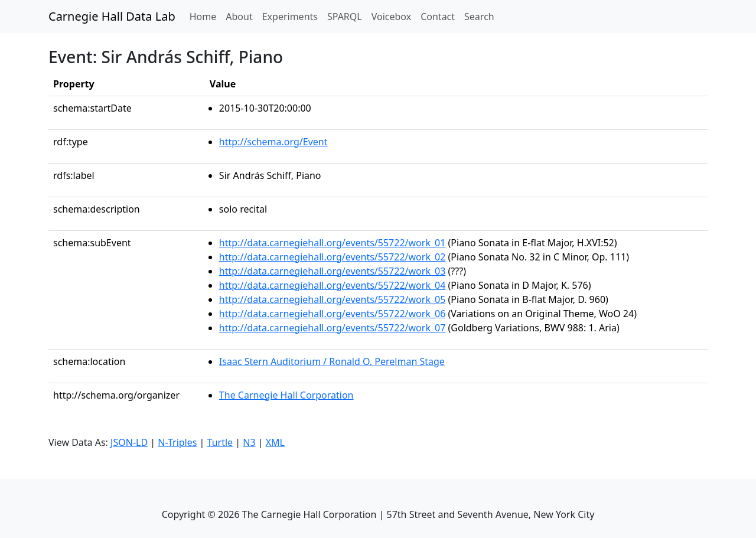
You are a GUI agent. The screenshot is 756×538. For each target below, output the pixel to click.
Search (479, 17)
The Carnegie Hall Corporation (286, 395)
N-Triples (177, 442)
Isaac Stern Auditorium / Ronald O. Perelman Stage (332, 361)
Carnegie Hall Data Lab (112, 16)
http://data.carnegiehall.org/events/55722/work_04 (333, 285)
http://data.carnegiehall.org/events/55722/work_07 (333, 328)
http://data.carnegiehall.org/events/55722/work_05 (333, 299)
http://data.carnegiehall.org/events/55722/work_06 (333, 314)
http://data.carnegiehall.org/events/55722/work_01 (333, 243)
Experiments (290, 17)
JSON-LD (129, 442)
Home (206, 16)
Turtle (220, 442)
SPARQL (345, 17)
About (239, 17)
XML (275, 442)
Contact (438, 17)
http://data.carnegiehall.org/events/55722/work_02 (333, 257)
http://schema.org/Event (273, 142)
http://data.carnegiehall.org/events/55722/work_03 (333, 271)
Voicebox (391, 17)
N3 (249, 442)
